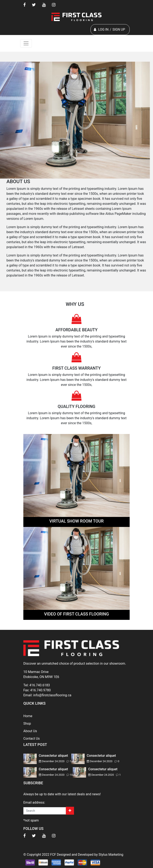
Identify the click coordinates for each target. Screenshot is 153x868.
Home (28, 716)
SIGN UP (119, 29)
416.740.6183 (40, 685)
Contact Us (32, 739)
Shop (27, 724)
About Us (30, 731)
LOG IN (103, 29)
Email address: (34, 802)
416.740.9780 (40, 690)
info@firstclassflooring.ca (52, 695)
